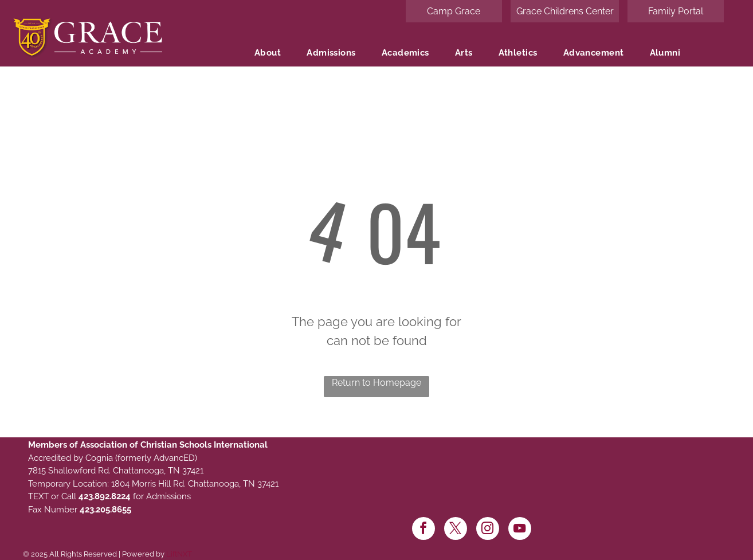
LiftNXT (179, 554)
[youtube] (520, 530)
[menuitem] (272, 53)
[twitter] (456, 530)
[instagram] (488, 530)
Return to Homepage (376, 383)
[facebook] (423, 530)
